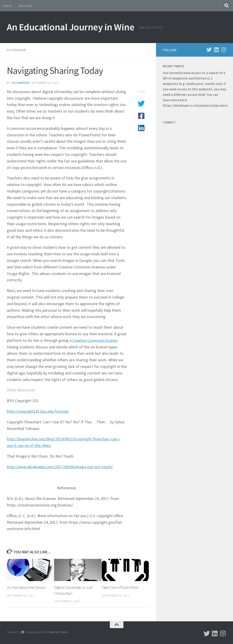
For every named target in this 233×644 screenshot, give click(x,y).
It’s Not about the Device (26, 587)
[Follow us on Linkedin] (216, 50)
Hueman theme (58, 632)
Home (8, 6)
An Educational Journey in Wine (71, 27)
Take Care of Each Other (120, 587)
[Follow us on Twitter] (209, 50)
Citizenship (17, 50)
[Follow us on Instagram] (223, 50)
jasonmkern (20, 83)
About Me (25, 6)
